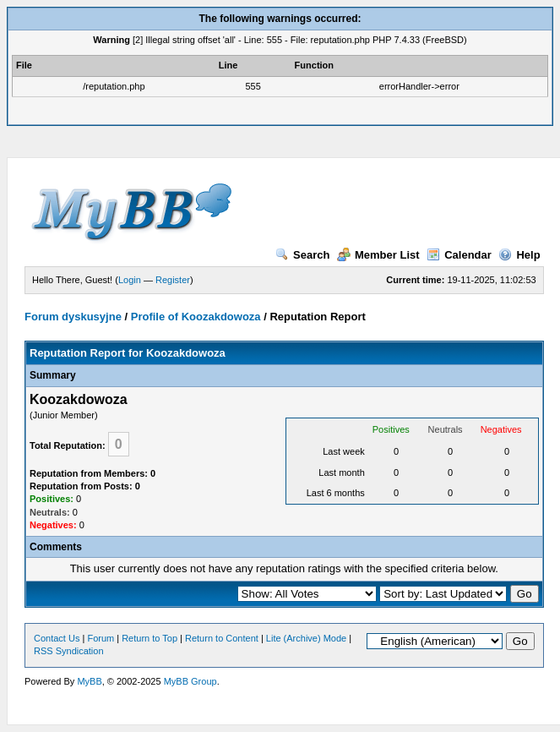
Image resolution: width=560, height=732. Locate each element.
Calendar (459, 255)
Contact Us (57, 638)
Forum (101, 638)
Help (519, 255)
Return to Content (222, 638)
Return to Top (150, 638)
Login (130, 280)
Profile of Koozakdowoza (196, 317)
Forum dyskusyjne (73, 317)
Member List (378, 255)
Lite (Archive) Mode (306, 638)
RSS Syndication (69, 651)
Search (302, 255)
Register (173, 280)
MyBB (89, 681)
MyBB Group (190, 681)
